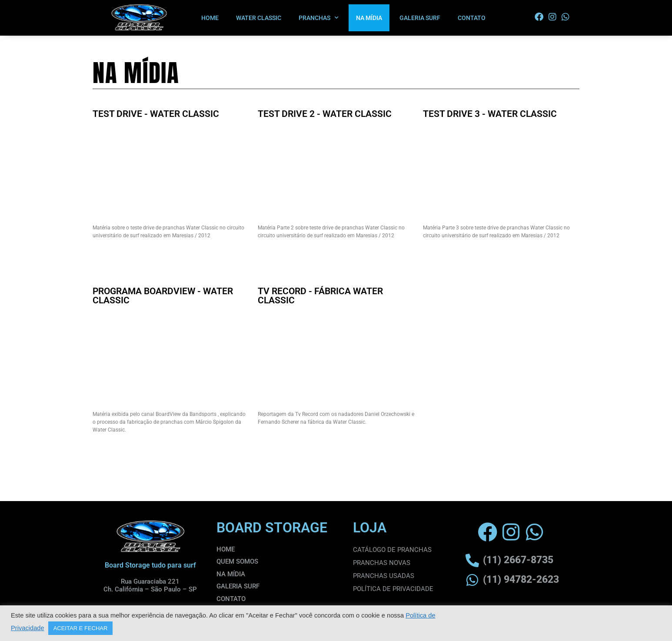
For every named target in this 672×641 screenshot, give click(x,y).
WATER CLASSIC (259, 18)
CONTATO (472, 18)
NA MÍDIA (369, 18)
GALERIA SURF (420, 18)
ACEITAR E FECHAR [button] (81, 628)
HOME (210, 18)
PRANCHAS (319, 18)
